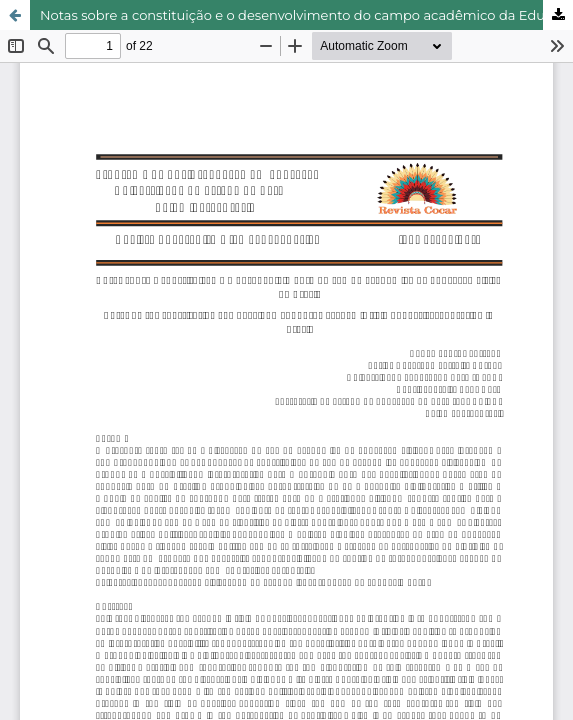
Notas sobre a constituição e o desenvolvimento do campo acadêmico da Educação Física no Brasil (306, 15)
